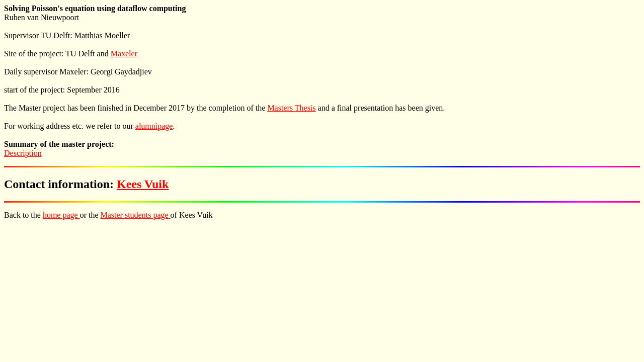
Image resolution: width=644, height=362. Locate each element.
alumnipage (154, 126)
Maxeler (124, 54)
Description (23, 153)
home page (61, 215)
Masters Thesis (291, 108)
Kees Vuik (143, 184)
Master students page (136, 215)
